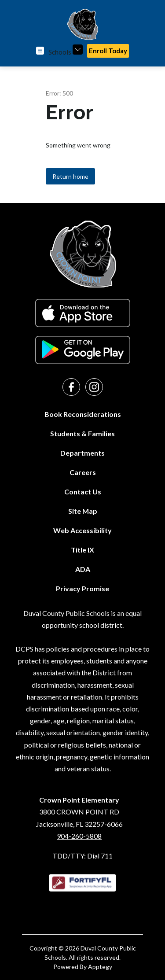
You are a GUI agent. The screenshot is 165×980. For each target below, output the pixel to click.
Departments (82, 453)
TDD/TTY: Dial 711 (82, 856)
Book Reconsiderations (83, 414)
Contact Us (83, 492)
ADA (83, 569)
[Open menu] (40, 51)
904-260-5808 (79, 836)
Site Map (83, 511)
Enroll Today (108, 51)
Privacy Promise (82, 588)
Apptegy (100, 967)
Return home (70, 176)
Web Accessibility (82, 530)
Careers (83, 472)
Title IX (82, 550)
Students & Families (82, 433)
